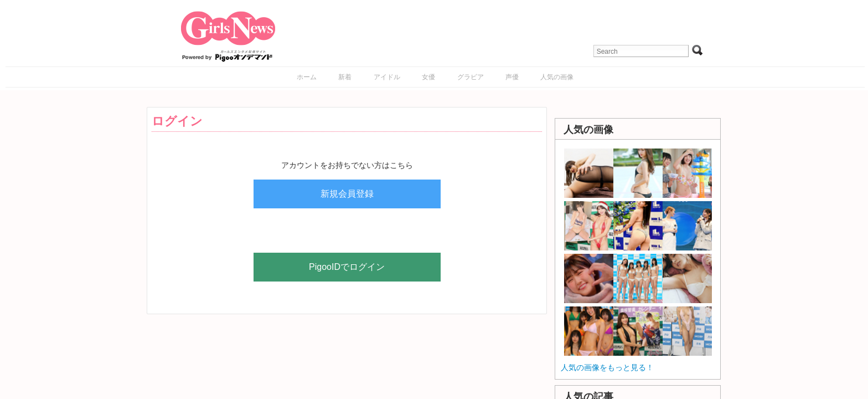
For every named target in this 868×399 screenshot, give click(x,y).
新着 (345, 77)
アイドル (387, 77)
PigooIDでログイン (347, 267)
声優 (512, 77)
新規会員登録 (347, 194)
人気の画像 (557, 77)
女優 (428, 77)
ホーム (307, 77)
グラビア (471, 77)
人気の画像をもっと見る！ (607, 367)
